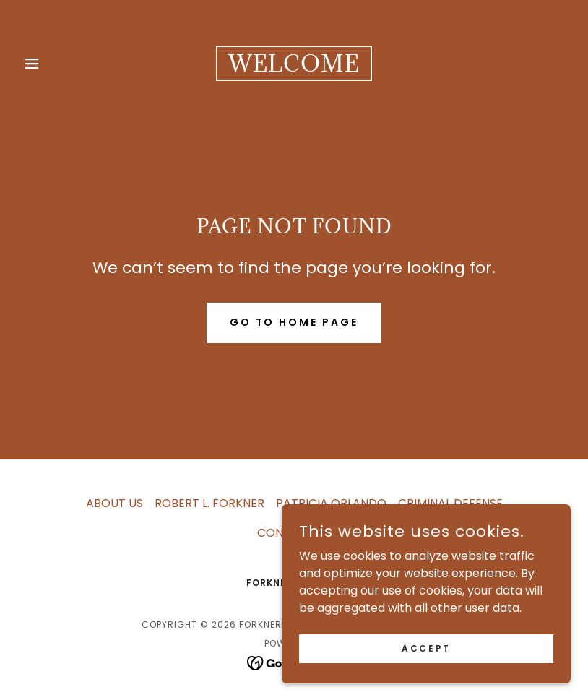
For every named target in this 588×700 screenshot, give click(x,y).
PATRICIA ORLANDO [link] (331, 503)
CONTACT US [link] (294, 533)
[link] (294, 68)
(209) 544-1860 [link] (377, 20)
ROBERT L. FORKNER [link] (209, 503)
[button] (59, 64)
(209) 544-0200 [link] (257, 20)
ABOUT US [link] (114, 503)
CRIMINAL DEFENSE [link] (450, 503)
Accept (426, 677)
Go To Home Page (294, 322)
